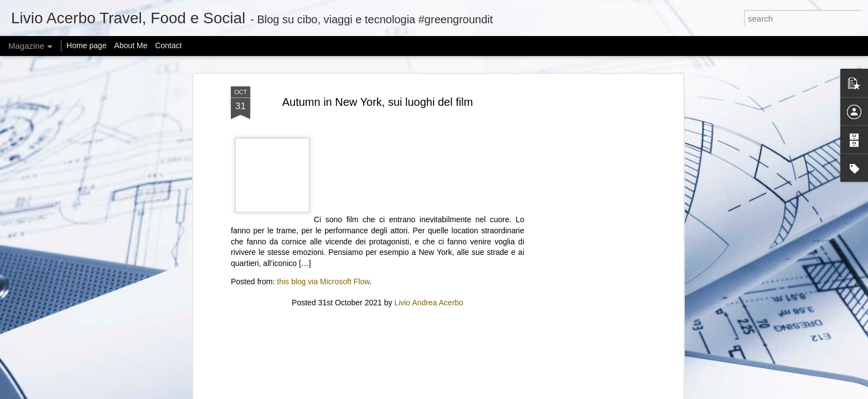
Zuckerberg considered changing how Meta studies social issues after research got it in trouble (375, 277)
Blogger (512, 393)
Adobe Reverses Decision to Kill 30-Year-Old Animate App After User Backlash (242, 272)
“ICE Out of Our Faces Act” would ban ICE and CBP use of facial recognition (635, 272)
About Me (131, 45)
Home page (86, 45)
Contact (168, 45)
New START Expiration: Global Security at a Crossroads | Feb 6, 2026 (499, 277)
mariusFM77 (448, 393)
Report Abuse (545, 393)
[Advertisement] (378, 62)
